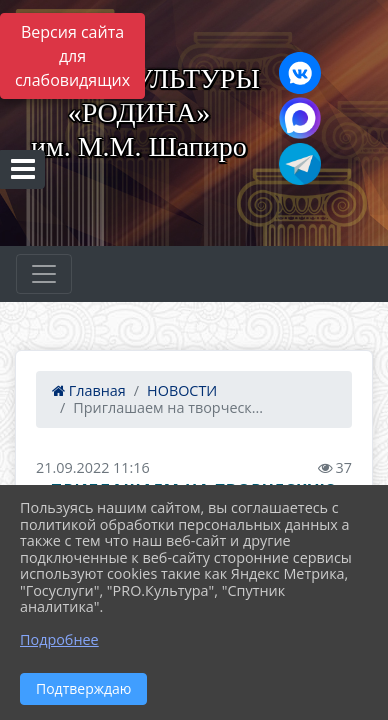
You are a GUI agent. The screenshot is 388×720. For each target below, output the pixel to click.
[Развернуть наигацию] (44, 274)
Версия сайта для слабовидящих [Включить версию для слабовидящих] (72, 56)
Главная (89, 390)
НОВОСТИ (182, 390)
